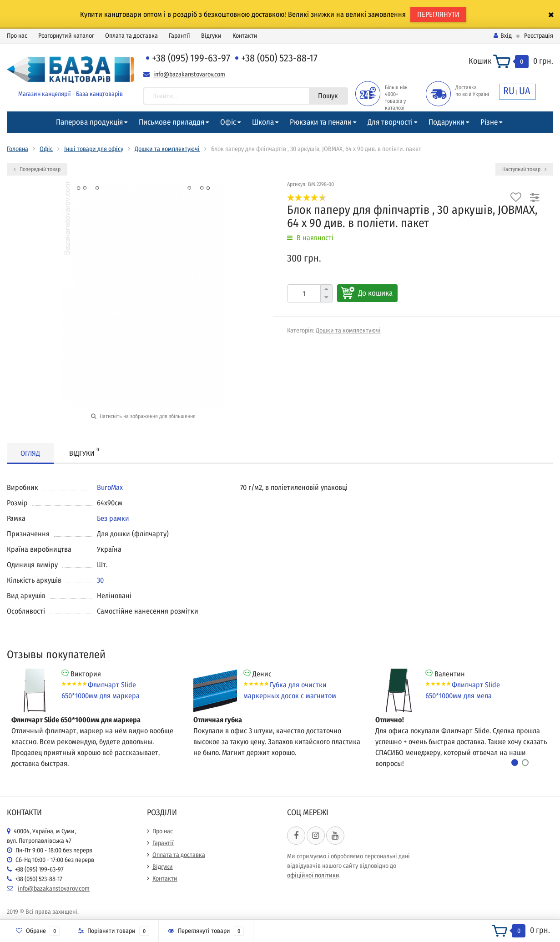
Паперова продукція (89, 122)
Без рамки (113, 518)
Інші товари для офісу (94, 149)
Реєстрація (539, 36)
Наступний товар (524, 169)
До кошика (375, 293)
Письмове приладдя (172, 122)
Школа (263, 122)
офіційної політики (313, 875)
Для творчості (390, 122)
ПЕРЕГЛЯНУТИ (438, 14)
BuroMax (110, 487)
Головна (18, 149)
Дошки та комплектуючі (167, 149)
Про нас (17, 36)
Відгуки (211, 36)
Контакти (245, 36)
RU (509, 91)
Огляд (30, 453)
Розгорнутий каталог (66, 36)
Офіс (228, 122)
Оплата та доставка (131, 36)
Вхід (503, 36)
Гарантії (179, 36)
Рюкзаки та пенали (321, 122)
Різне (489, 122)
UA (525, 91)
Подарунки (446, 122)
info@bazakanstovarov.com (189, 74)
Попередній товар (37, 169)
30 (100, 580)
